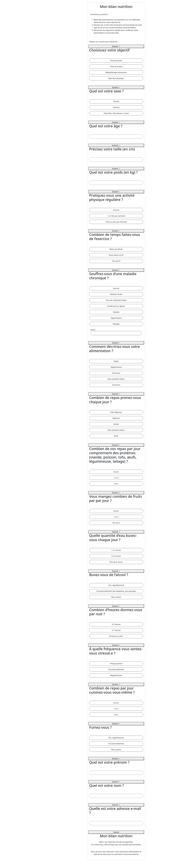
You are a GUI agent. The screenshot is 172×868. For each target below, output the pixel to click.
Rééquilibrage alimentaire (116, 72)
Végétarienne (116, 367)
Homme (116, 107)
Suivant (116, 46)
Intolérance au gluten (116, 306)
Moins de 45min (116, 249)
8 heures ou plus (116, 636)
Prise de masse (116, 66)
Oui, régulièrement (116, 585)
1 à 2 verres (116, 550)
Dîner (116, 436)
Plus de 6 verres (116, 562)
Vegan (116, 361)
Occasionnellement (116, 669)
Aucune (116, 210)
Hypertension (116, 318)
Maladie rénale (116, 294)
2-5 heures (116, 624)
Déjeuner (116, 418)
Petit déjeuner (116, 412)
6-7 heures (116, 630)
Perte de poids (116, 61)
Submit (116, 832)
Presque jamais (116, 664)
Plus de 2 (116, 523)
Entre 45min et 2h (116, 255)
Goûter (116, 424)
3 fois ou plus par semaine (116, 222)
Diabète (116, 312)
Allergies (116, 324)
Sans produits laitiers (116, 379)
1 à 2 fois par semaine (116, 216)
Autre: (116, 332)
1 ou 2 (116, 478)
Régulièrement (116, 675)
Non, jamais (116, 597)
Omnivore (116, 373)
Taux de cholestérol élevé (116, 300)
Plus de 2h (116, 261)
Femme (116, 101)
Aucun (116, 472)
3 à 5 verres (116, 556)
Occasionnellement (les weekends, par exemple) (116, 591)
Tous (116, 484)
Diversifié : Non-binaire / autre (116, 113)
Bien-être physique (116, 78)
